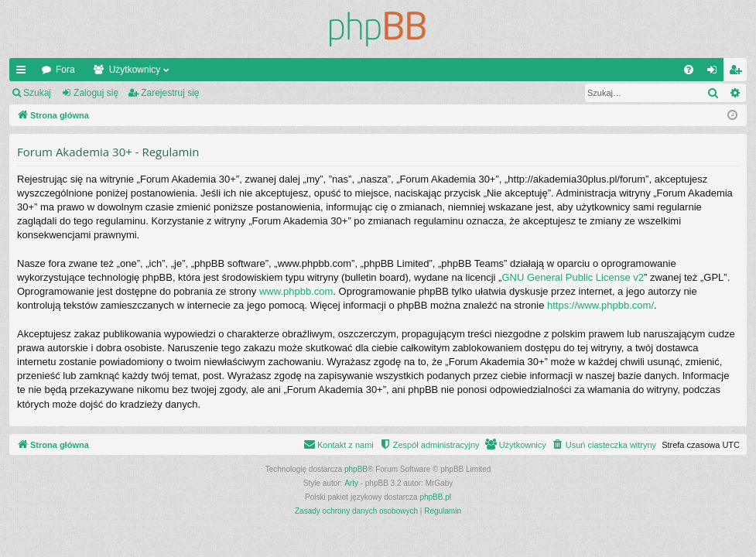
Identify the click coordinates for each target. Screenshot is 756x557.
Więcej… (24, 73)
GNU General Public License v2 (573, 277)
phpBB (356, 469)
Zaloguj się (96, 93)
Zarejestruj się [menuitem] (738, 73)
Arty (351, 483)
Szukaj (37, 93)
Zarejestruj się (170, 93)
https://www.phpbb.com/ (600, 305)
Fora (65, 70)
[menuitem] (689, 70)
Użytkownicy (135, 70)
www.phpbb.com (296, 291)
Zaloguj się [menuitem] (715, 73)
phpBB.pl (435, 497)
